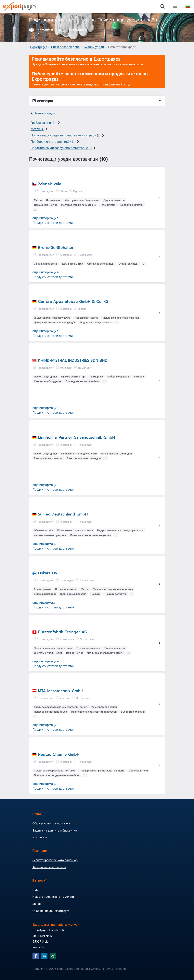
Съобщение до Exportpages (51, 911)
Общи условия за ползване (51, 823)
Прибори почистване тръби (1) (53, 141)
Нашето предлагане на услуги (53, 897)
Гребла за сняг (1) (44, 123)
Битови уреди (94, 47)
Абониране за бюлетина (49, 867)
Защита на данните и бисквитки (55, 830)
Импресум (40, 837)
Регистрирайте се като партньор (55, 860)
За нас (37, 904)
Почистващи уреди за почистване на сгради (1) (66, 135)
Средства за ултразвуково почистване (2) (61, 148)
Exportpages (39, 47)
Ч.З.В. (37, 890)
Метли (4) (38, 129)
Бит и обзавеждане (65, 47)
